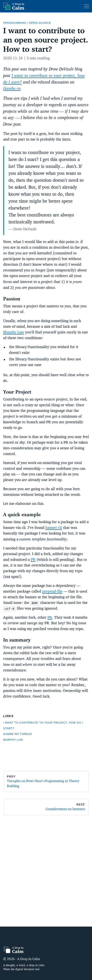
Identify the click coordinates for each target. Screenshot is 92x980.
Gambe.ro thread (18, 734)
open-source (40, 23)
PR (33, 560)
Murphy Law (14, 332)
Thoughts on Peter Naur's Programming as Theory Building (43, 783)
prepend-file (52, 591)
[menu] (87, 6)
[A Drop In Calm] (14, 950)
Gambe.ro (12, 88)
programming (15, 23)
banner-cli (54, 528)
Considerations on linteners (65, 809)
